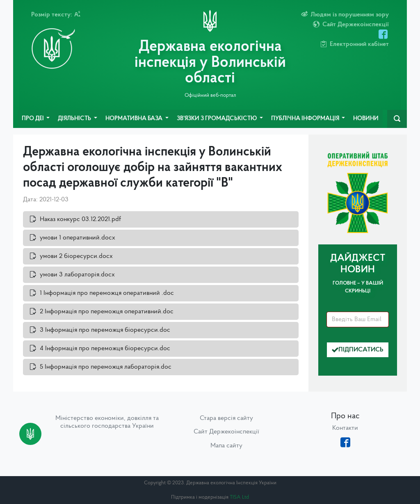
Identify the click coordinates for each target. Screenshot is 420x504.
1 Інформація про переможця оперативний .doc (107, 293)
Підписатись (358, 350)
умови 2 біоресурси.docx (76, 256)
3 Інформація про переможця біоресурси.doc (105, 330)
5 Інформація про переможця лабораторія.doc (106, 367)
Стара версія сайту (226, 418)
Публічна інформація (306, 119)
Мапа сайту (226, 446)
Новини (366, 119)
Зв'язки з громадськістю (217, 119)
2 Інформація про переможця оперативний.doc (107, 312)
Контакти (345, 428)
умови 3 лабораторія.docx (77, 275)
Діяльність (75, 119)
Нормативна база (135, 119)
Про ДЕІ (33, 119)
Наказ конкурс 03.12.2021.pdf (80, 219)
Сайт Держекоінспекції (226, 432)
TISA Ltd (239, 497)
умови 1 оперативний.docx (78, 238)
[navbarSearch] (397, 119)
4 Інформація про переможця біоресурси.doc (105, 349)
